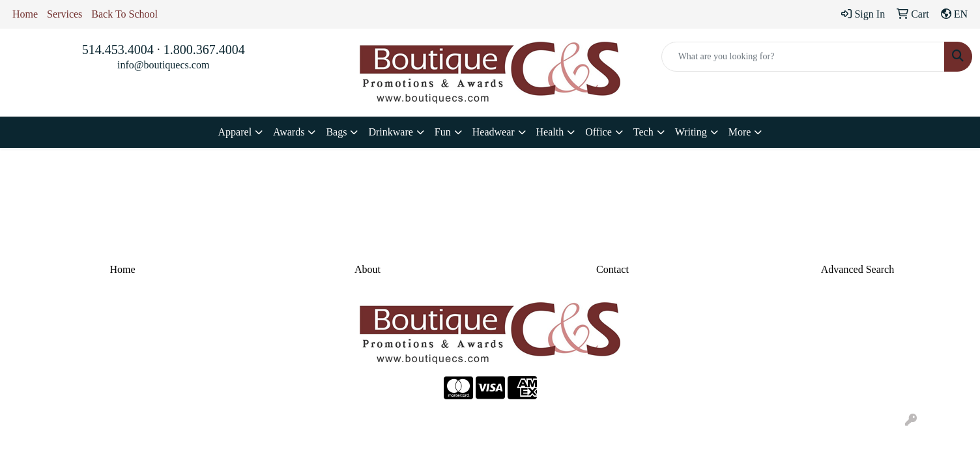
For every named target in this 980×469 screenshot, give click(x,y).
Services (65, 14)
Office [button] (598, 132)
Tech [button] (643, 132)
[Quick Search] (803, 57)
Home (25, 14)
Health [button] (550, 132)
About (367, 269)
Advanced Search (857, 269)
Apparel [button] (235, 132)
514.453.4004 (118, 50)
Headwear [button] (494, 132)
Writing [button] (691, 132)
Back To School (124, 14)
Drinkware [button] (390, 132)
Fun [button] (443, 132)
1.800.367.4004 (204, 50)
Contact (612, 269)
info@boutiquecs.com (163, 65)
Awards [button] (289, 132)
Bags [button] (336, 132)
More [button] (740, 132)
